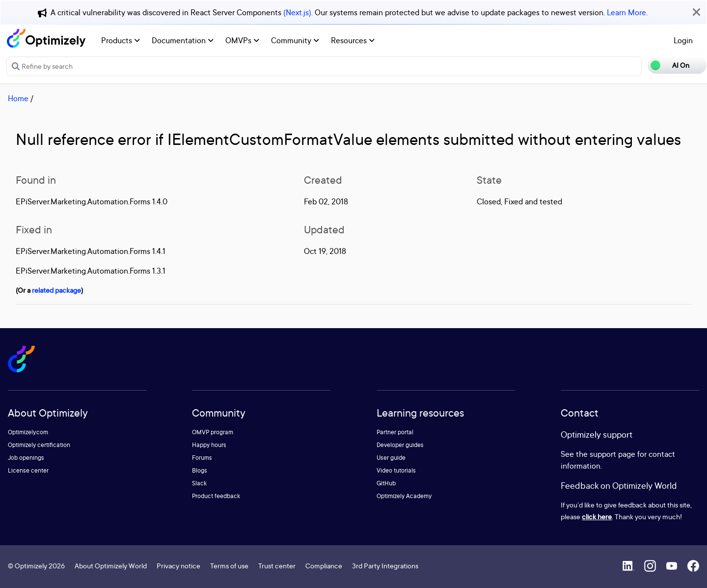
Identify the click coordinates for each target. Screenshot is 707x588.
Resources (353, 40)
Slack (199, 483)
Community (295, 40)
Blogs (200, 470)
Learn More (626, 12)
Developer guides (400, 445)
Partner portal (395, 432)
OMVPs (242, 40)
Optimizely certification (39, 445)
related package (56, 290)
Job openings (26, 458)
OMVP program (213, 432)
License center (28, 470)
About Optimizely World (111, 566)
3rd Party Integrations (385, 566)
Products (121, 40)
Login (683, 40)
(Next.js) (297, 12)
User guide (391, 458)
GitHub (386, 483)
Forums (202, 458)
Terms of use (229, 566)
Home (18, 98)
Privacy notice (178, 566)
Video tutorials (396, 470)
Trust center (277, 566)
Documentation (183, 40)
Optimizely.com (28, 432)
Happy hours (209, 445)
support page (612, 454)
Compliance (324, 566)
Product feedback (216, 496)
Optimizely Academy (404, 496)
